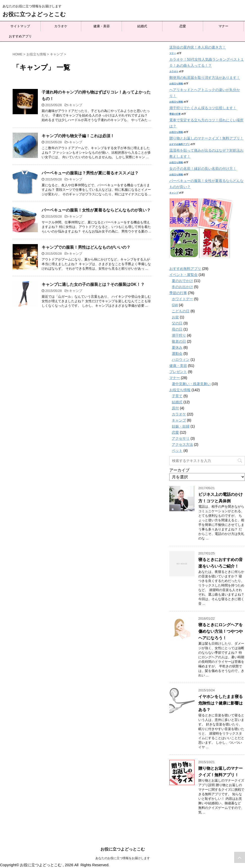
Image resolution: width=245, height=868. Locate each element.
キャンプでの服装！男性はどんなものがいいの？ (86, 247)
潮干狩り (179, 335)
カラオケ (61, 26)
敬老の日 (179, 341)
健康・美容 (102, 26)
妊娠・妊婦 (181, 426)
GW (175, 305)
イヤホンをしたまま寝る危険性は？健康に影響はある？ (221, 703)
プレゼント (178, 372)
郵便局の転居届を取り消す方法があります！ (205, 78)
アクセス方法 (182, 444)
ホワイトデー (182, 299)
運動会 (177, 354)
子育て (177, 396)
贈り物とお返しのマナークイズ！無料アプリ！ (206, 138)
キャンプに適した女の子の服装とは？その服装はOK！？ (93, 284)
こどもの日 (181, 311)
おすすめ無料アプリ (180, 144)
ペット (177, 451)
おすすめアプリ (20, 36)
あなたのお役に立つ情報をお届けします (123, 858)
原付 (175, 408)
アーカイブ (179, 470)
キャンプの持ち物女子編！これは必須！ (78, 136)
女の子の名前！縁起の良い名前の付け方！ (203, 169)
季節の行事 (175, 114)
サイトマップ (20, 26)
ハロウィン (181, 360)
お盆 (175, 317)
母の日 (177, 329)
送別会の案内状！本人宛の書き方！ (198, 47)
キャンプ (76, 105)
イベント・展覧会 (183, 275)
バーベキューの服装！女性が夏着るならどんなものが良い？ (96, 210)
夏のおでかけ (182, 281)
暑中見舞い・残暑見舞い (191, 384)
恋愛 (183, 26)
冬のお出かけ (182, 287)
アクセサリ (181, 438)
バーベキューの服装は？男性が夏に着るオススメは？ (90, 173)
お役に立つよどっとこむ (34, 14)
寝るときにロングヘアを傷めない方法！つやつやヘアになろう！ (221, 631)
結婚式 (142, 26)
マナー (223, 26)
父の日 (177, 323)
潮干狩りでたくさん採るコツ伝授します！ (203, 108)
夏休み (177, 347)
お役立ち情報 (176, 84)
